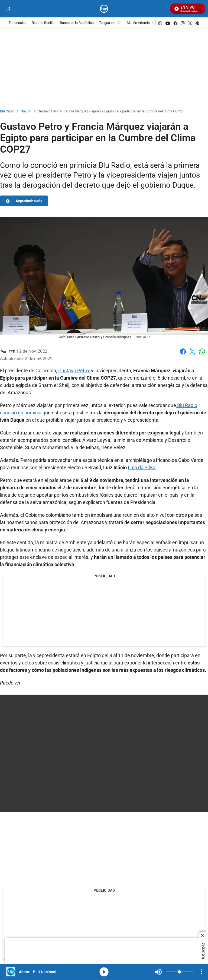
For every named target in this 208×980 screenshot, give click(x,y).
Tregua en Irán (110, 23)
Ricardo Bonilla (43, 23)
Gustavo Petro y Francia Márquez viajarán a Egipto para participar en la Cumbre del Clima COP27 (111, 111)
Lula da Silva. (142, 467)
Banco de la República (77, 23)
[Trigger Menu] (7, 9)
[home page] (104, 9)
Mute (158, 972)
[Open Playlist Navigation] (202, 972)
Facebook (183, 352)
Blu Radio (7, 111)
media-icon (104, 972)
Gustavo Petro (74, 371)
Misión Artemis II (140, 23)
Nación (26, 111)
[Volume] (179, 972)
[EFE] (12, 352)
